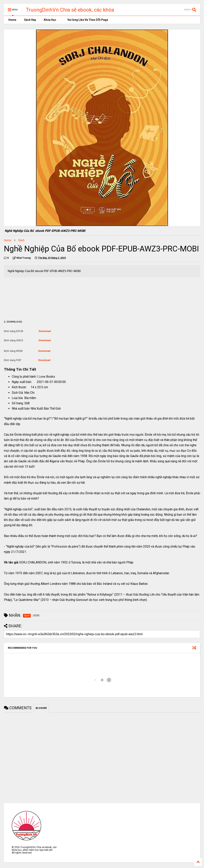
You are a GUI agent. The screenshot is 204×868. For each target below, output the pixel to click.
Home (12, 20)
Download (45, 331)
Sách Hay (30, 20)
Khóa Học (50, 20)
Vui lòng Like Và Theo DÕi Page (86, 20)
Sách (21, 240)
